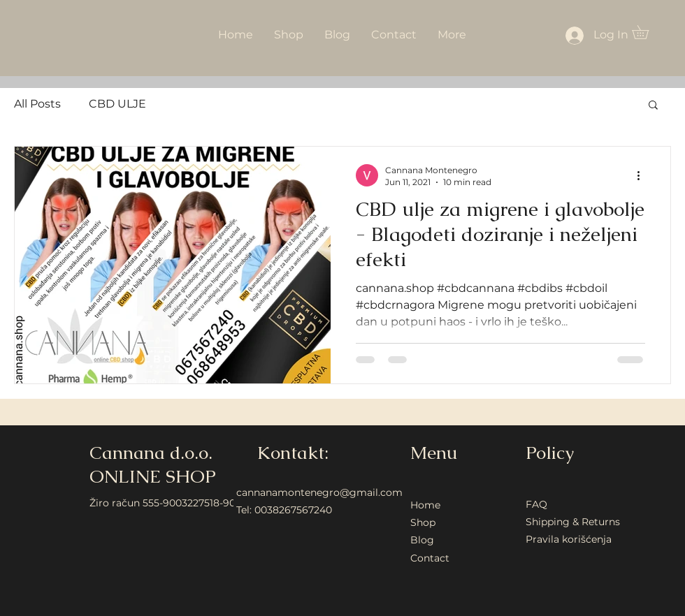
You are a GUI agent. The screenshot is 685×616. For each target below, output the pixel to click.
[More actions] (643, 175)
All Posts (37, 104)
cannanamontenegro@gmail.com (319, 492)
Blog (422, 540)
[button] (647, 32)
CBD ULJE (117, 104)
